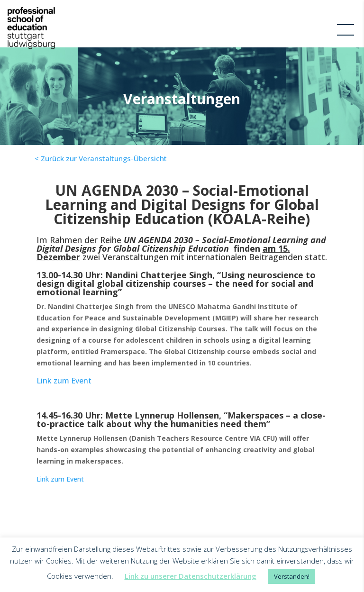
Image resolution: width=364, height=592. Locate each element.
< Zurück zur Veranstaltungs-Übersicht (101, 158)
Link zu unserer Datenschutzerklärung (191, 576)
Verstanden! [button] (292, 576)
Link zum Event (64, 381)
